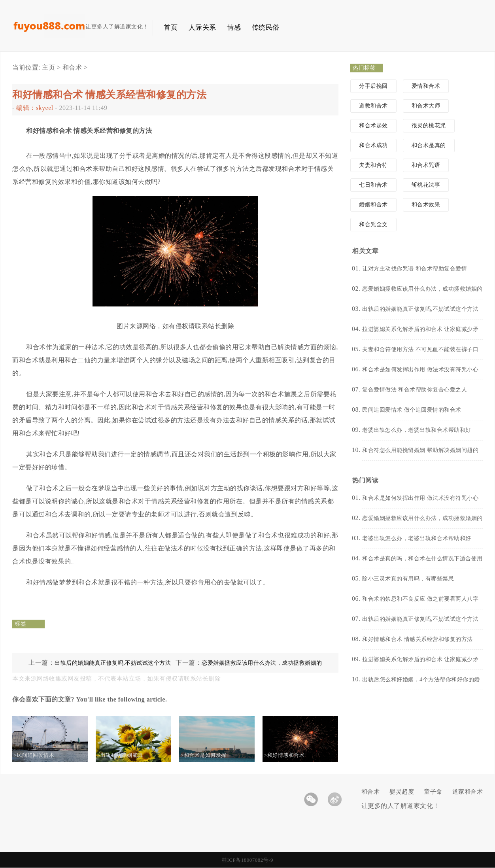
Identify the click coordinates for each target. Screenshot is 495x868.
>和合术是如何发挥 (210, 755)
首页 (171, 27)
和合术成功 (373, 145)
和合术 (72, 67)
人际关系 (202, 27)
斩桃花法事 (426, 185)
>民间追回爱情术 (40, 755)
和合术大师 (426, 106)
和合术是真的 (429, 145)
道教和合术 (373, 106)
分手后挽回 (373, 86)
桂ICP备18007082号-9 (247, 860)
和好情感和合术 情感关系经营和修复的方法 (109, 95)
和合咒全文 (373, 224)
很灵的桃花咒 (429, 126)
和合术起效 (373, 126)
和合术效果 (426, 205)
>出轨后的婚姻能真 (127, 755)
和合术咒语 (426, 165)
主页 (48, 67)
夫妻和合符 (373, 165)
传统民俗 (266, 27)
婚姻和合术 (373, 205)
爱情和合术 (426, 86)
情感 (234, 27)
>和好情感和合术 (291, 755)
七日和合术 (373, 185)
